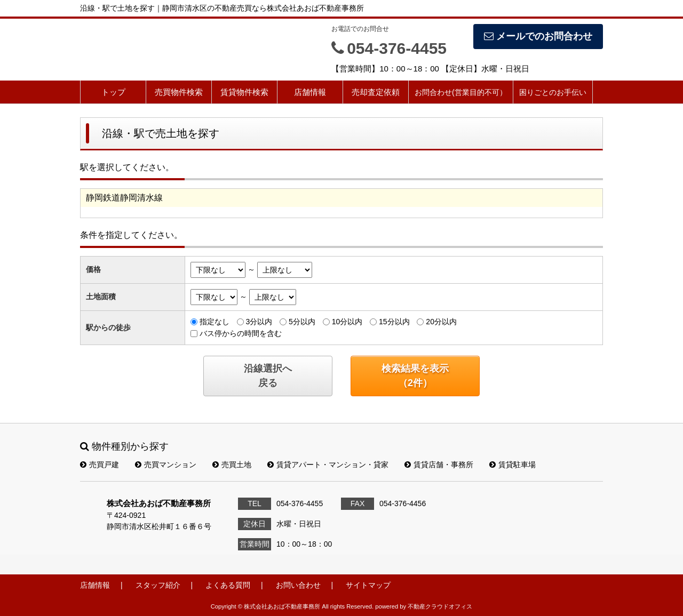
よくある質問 (228, 585)
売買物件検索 (179, 92)
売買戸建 (100, 465)
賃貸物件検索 (244, 92)
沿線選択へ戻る (268, 376)
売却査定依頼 (376, 92)
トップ (113, 92)
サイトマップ (368, 585)
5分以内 (302, 322)
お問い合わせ (298, 585)
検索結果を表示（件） (415, 376)
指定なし (215, 322)
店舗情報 (310, 92)
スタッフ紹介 (158, 585)
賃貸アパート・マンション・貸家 (328, 465)
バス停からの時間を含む (241, 333)
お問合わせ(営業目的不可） (461, 92)
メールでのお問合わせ (538, 36)
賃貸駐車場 (513, 465)
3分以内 (259, 322)
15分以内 (394, 322)
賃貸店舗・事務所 (439, 465)
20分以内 (441, 322)
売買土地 (232, 465)
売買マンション (166, 465)
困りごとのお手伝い (553, 92)
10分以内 (347, 322)
